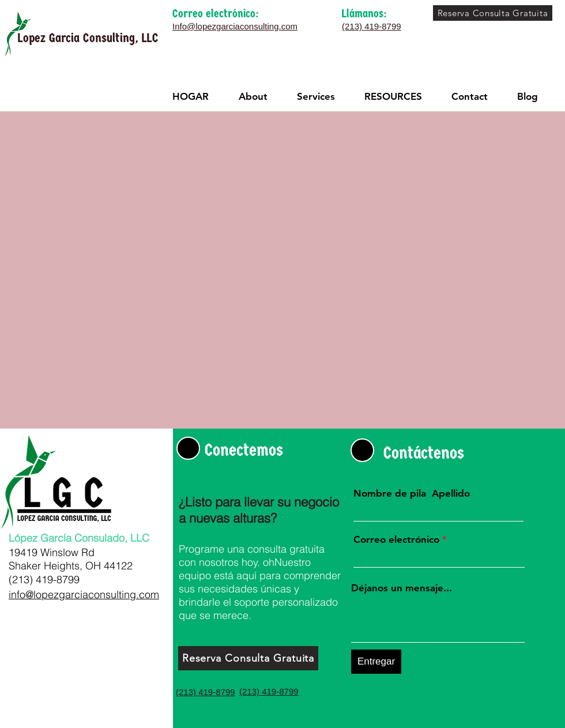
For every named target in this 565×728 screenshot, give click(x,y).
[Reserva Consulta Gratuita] (493, 13)
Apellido (451, 494)
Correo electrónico (396, 540)
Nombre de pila (390, 494)
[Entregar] (376, 662)
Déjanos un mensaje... (402, 588)
